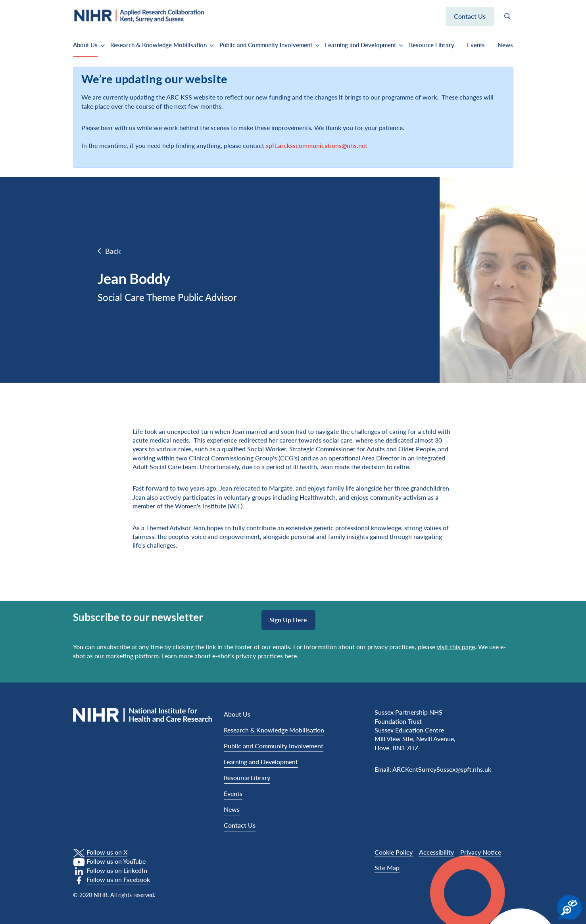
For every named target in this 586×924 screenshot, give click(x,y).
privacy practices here (266, 656)
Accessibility (436, 852)
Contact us (470, 16)
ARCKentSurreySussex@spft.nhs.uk (442, 769)
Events (476, 45)
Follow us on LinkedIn (117, 870)
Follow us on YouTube (116, 861)
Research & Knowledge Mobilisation (159, 45)
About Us (85, 45)
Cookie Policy (394, 852)
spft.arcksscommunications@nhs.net (317, 145)
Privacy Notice (481, 852)
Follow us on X (107, 852)
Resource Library (432, 45)
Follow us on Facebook (118, 879)
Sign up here (288, 620)
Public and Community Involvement (266, 45)
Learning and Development (360, 45)
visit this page (456, 647)
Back (113, 251)
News (505, 45)
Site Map (387, 867)
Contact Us (240, 825)
